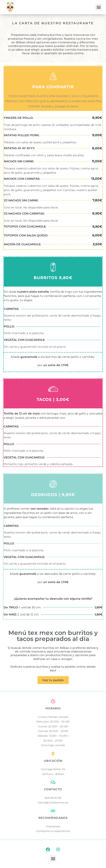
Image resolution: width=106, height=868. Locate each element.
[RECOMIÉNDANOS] (53, 811)
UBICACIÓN (53, 761)
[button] (99, 7)
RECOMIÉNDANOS (53, 818)
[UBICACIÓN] (53, 754)
